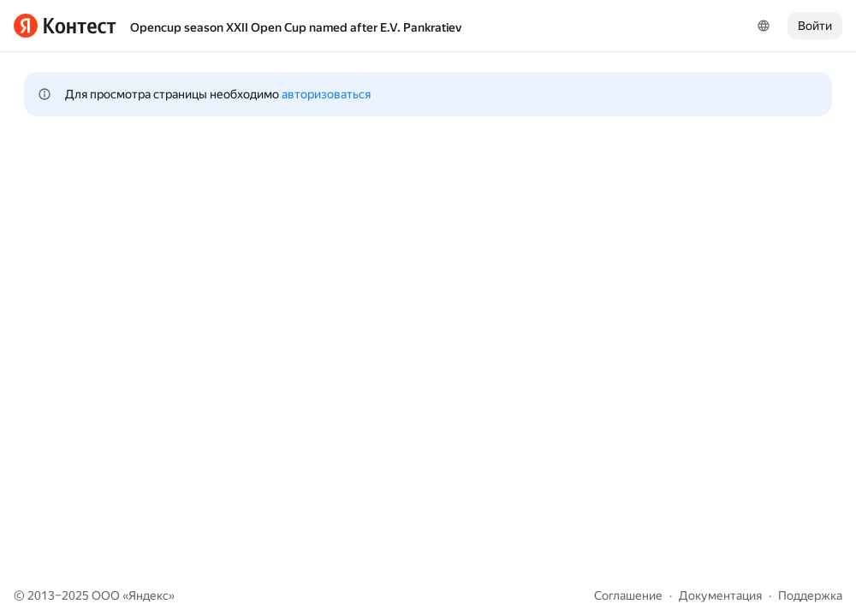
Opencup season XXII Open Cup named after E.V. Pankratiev (296, 27)
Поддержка (810, 595)
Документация (720, 595)
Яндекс (149, 595)
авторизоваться (326, 94)
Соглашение (628, 595)
